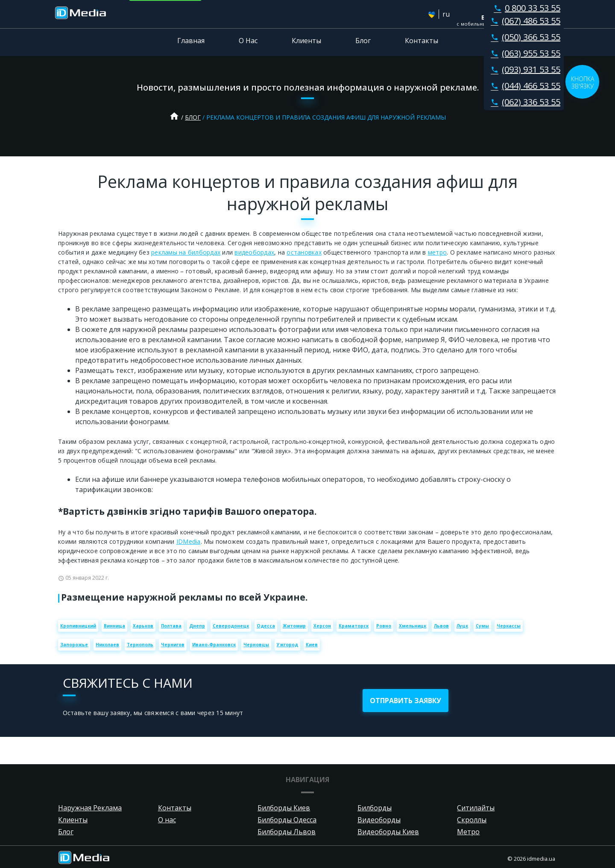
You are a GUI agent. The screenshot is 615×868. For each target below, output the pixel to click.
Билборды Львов (287, 832)
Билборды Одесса (287, 820)
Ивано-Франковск (214, 645)
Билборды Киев (284, 808)
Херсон (322, 626)
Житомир (294, 626)
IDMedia (189, 541)
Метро (468, 832)
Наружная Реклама (90, 808)
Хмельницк (413, 626)
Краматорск (354, 626)
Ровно (384, 626)
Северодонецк (231, 626)
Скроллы (472, 820)
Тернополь (140, 645)
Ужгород (287, 645)
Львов (441, 626)
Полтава (171, 626)
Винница (114, 626)
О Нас (248, 41)
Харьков (143, 626)
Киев (312, 645)
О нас (167, 820)
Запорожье (74, 645)
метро (437, 252)
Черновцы (256, 645)
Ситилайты (476, 808)
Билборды (375, 808)
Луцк (462, 626)
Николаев (107, 645)
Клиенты (306, 41)
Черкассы (509, 626)
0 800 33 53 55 (525, 8)
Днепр (197, 626)
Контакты (422, 41)
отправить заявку (406, 701)
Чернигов (173, 645)
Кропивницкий (78, 626)
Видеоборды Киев (388, 832)
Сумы (482, 626)
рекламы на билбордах (186, 252)
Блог (363, 41)
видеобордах (254, 252)
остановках (304, 252)
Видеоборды (379, 820)
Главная (191, 41)
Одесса (266, 626)
